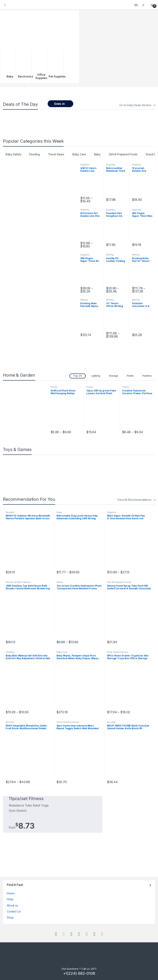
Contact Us (14, 911)
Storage (113, 376)
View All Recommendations (134, 500)
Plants (130, 376)
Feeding (34, 154)
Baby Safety (13, 154)
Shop (10, 917)
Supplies (85, 165)
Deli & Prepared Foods (123, 154)
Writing (110, 255)
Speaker (10, 512)
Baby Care (79, 154)
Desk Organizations (117, 652)
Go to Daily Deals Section (135, 105)
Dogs (59, 512)
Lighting (96, 376)
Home (11, 893)
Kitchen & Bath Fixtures (18, 582)
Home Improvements (68, 722)
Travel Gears (56, 154)
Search (137, 5)
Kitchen (10, 722)
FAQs (10, 899)
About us (12, 905)
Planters (147, 376)
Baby (97, 154)
